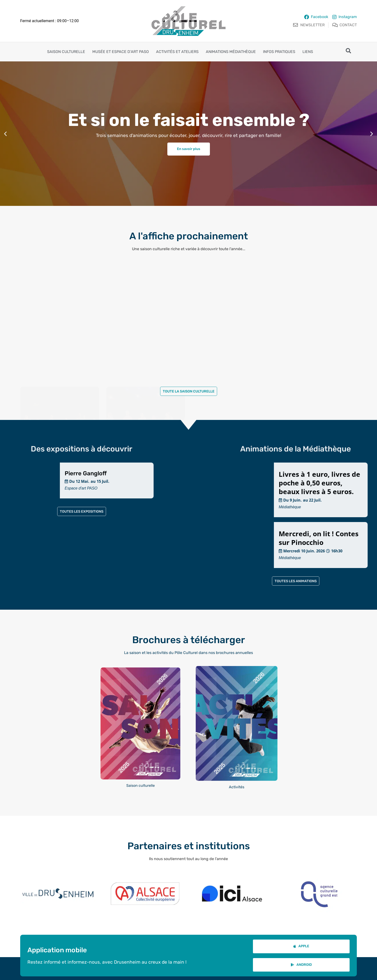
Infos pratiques (279, 52)
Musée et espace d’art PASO (121, 52)
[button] (5, 134)
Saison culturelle (66, 52)
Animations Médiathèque (231, 52)
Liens (308, 52)
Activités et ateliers (177, 52)
